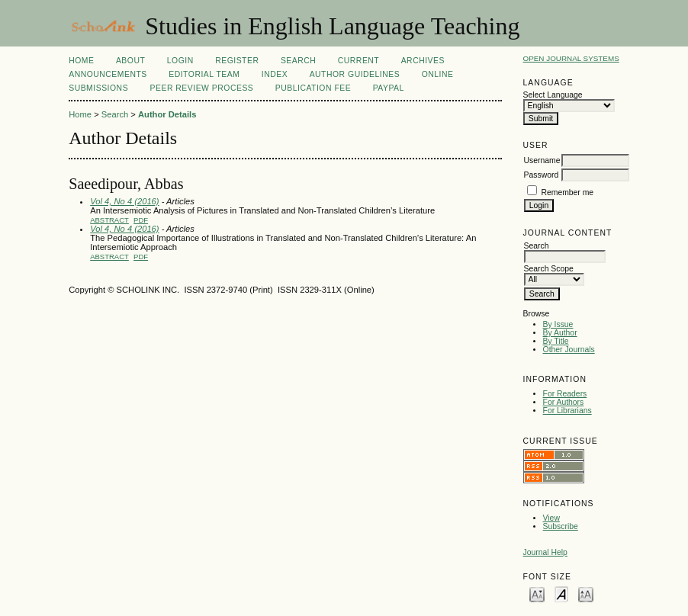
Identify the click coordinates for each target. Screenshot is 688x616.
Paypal (389, 88)
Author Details (167, 114)
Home (81, 61)
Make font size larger (586, 594)
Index (275, 74)
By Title (556, 341)
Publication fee (313, 88)
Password (542, 175)
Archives (423, 61)
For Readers (565, 394)
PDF (141, 220)
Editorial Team (204, 74)
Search (298, 61)
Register (237, 61)
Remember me (567, 192)
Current (358, 61)
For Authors (564, 402)
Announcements (108, 74)
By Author (560, 333)
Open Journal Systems (571, 58)
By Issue (558, 324)
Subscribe (561, 526)
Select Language (553, 95)
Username (542, 160)
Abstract (109, 220)
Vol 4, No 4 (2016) (124, 201)
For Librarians (567, 411)
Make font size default (561, 594)
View (551, 518)
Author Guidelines (355, 74)
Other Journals (569, 350)
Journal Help (545, 552)
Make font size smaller (537, 594)
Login (180, 61)
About (130, 61)
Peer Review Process (202, 88)
